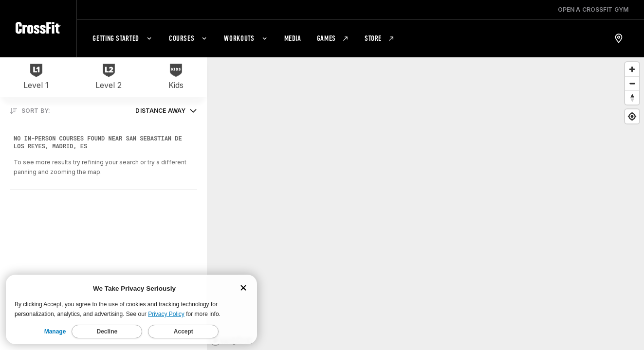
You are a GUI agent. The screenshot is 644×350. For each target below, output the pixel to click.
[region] (425, 203)
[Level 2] (109, 77)
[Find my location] (632, 116)
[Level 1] (36, 77)
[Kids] (176, 77)
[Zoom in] (632, 69)
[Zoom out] (632, 83)
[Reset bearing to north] (632, 97)
